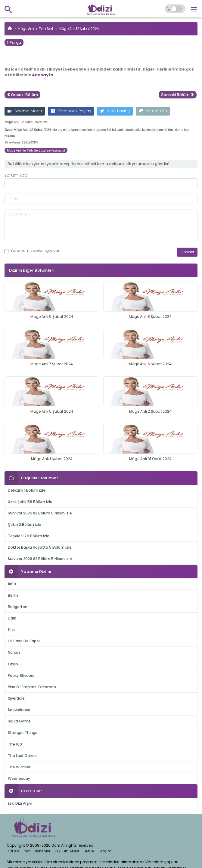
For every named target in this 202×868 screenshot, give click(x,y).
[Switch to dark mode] (175, 9)
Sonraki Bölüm (178, 95)
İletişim (105, 851)
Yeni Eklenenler (37, 851)
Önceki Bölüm (22, 95)
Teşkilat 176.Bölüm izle (29, 536)
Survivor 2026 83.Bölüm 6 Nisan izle (40, 513)
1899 (12, 584)
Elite (12, 630)
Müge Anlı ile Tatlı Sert (35, 29)
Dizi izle (13, 851)
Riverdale (16, 698)
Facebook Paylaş (71, 111)
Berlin (13, 595)
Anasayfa (43, 75)
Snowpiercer (19, 710)
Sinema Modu (25, 111)
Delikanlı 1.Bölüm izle (27, 490)
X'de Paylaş (115, 111)
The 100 (15, 744)
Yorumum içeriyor (32, 251)
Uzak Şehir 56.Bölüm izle (30, 502)
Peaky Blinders (21, 675)
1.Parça (14, 42)
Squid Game (19, 721)
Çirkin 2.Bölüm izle (25, 524)
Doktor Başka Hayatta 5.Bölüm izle (40, 547)
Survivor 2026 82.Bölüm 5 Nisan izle (40, 559)
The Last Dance (22, 756)
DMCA (89, 851)
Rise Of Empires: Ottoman (32, 687)
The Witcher (19, 767)
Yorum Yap (153, 111)
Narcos (14, 652)
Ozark (13, 664)
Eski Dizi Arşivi (20, 803)
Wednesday (19, 778)
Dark (12, 618)
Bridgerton (18, 607)
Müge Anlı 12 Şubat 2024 (79, 29)
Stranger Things (23, 732)
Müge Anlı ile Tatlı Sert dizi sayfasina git (36, 150)
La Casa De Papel (24, 641)
